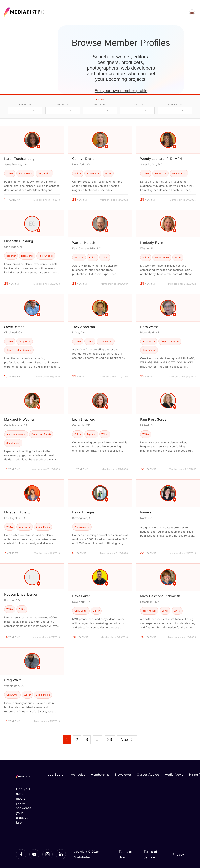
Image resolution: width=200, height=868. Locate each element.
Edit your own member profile (121, 91)
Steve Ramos (14, 327)
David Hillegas (83, 512)
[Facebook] (21, 854)
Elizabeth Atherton (18, 512)
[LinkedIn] (61, 854)
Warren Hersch (84, 243)
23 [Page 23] (110, 740)
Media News (174, 775)
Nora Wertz (149, 327)
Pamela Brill (149, 512)
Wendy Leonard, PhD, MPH (161, 159)
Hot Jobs (78, 775)
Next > (127, 740)
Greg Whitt (12, 680)
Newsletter (123, 775)
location (137, 104)
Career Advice (148, 775)
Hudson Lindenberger (21, 594)
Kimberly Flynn (152, 243)
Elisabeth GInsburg (19, 241)
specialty (63, 104)
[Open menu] (192, 12)
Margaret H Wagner (19, 419)
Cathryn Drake (83, 159)
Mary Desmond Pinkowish (160, 596)
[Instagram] (48, 854)
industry (100, 104)
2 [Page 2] (77, 740)
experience (175, 104)
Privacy (178, 854)
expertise (25, 104)
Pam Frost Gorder (154, 419)
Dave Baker (81, 596)
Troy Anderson (83, 327)
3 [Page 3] (87, 740)
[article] (32, 166)
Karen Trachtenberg (19, 159)
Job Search (56, 775)
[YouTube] (34, 854)
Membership (100, 775)
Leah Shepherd (84, 419)
